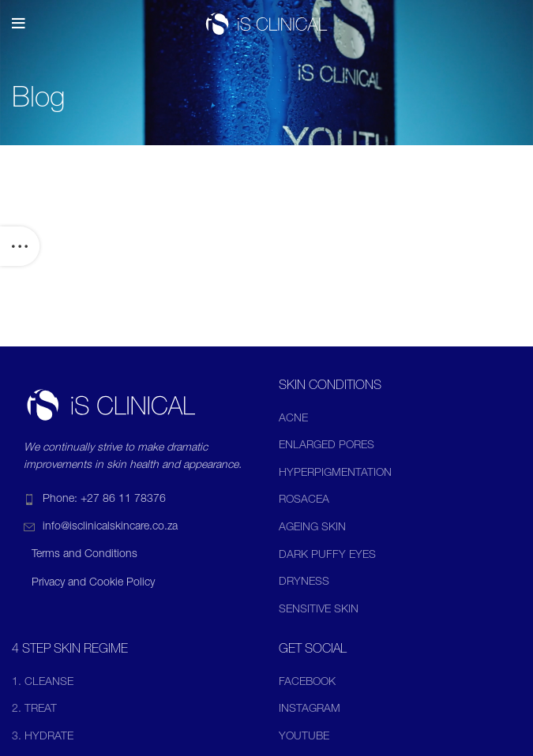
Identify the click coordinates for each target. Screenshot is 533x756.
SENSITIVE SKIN (319, 610)
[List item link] (133, 500)
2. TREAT (34, 709)
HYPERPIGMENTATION (335, 473)
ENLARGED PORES (327, 446)
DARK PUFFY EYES (327, 556)
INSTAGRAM (310, 709)
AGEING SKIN (312, 528)
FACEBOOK (307, 683)
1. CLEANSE (43, 683)
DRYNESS (304, 582)
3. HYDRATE (43, 737)
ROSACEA (304, 500)
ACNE (293, 419)
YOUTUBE (304, 737)
